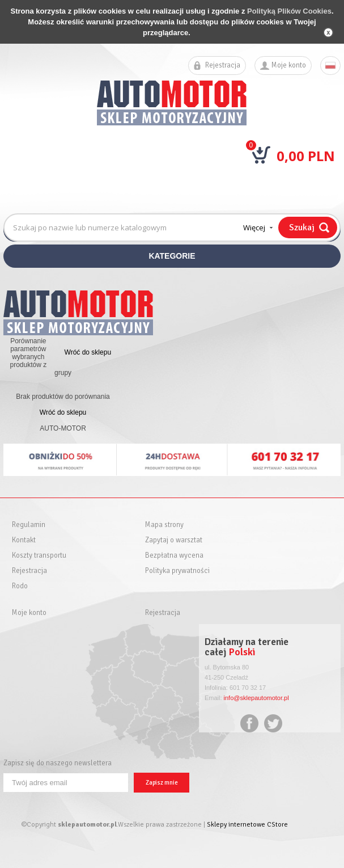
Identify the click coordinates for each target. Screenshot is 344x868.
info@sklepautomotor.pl (256, 698)
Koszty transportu (39, 556)
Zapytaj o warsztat (174, 540)
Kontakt (24, 540)
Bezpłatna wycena (174, 556)
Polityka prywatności (177, 571)
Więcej (254, 227)
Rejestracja (223, 66)
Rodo (20, 586)
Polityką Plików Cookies (289, 11)
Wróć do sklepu (88, 352)
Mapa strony (164, 525)
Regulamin (29, 525)
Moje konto (289, 66)
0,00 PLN (306, 156)
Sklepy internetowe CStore (247, 825)
